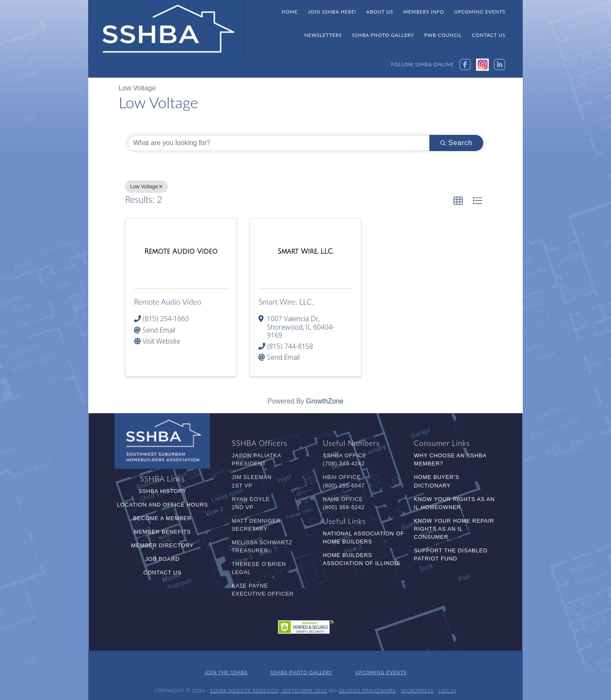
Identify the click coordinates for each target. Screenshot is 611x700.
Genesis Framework (367, 686)
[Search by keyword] (279, 143)
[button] (458, 201)
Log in (447, 686)
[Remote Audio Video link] (181, 252)
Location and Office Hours (162, 505)
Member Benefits (163, 532)
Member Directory (162, 545)
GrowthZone (325, 401)
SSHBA (167, 31)
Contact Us (163, 573)
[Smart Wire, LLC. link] (305, 252)
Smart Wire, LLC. (286, 302)
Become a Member (163, 518)
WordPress (417, 686)
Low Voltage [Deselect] (146, 187)
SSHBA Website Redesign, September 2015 (269, 686)
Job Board (162, 559)
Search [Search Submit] (457, 143)
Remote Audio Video (168, 302)
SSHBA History (162, 491)
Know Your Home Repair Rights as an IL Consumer (454, 529)
